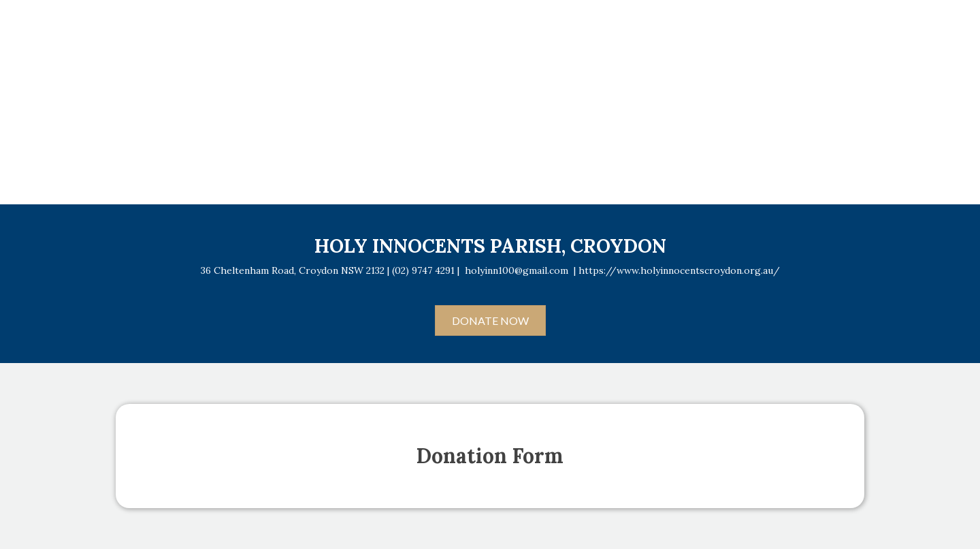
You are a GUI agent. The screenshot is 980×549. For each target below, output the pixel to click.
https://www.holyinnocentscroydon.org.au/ (679, 270)
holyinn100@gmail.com (517, 270)
